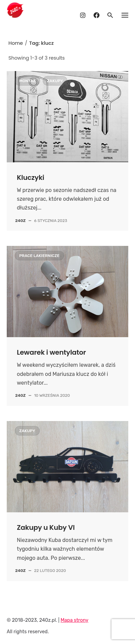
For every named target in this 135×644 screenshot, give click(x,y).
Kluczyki (30, 178)
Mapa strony (74, 620)
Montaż (27, 81)
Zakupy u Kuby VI (46, 527)
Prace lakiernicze (39, 256)
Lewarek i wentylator (51, 352)
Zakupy (55, 81)
